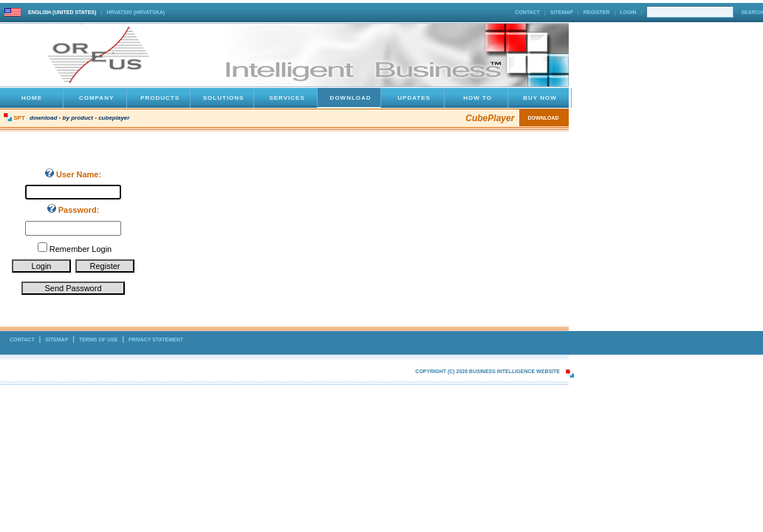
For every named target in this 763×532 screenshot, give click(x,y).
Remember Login (81, 249)
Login (628, 12)
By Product (78, 118)
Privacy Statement (156, 340)
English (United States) (62, 12)
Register (597, 12)
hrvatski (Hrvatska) (136, 12)
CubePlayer (114, 118)
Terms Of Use (99, 340)
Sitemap (562, 12)
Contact (527, 12)
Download (43, 118)
